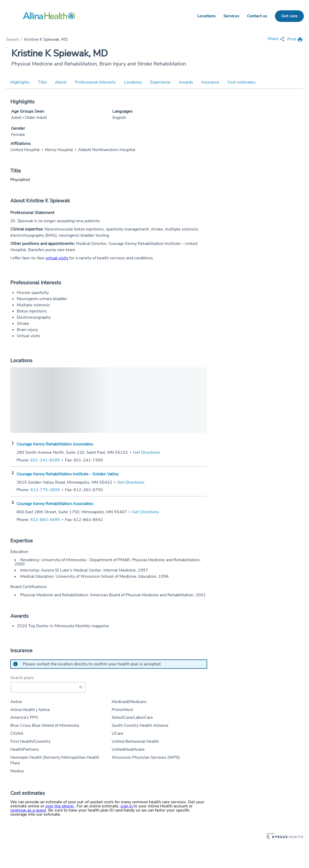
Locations (206, 16)
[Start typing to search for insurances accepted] (48, 687)
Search (13, 39)
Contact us (257, 16)
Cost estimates (242, 82)
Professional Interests (95, 82)
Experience (160, 82)
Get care (290, 16)
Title (42, 82)
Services (231, 16)
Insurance (210, 82)
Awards (186, 82)
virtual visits (57, 258)
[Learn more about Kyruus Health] (285, 836)
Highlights (20, 82)
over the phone (60, 806)
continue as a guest (28, 810)
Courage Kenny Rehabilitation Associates (55, 444)
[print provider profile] (295, 40)
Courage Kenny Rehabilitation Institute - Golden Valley (68, 474)
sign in (127, 806)
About (61, 82)
